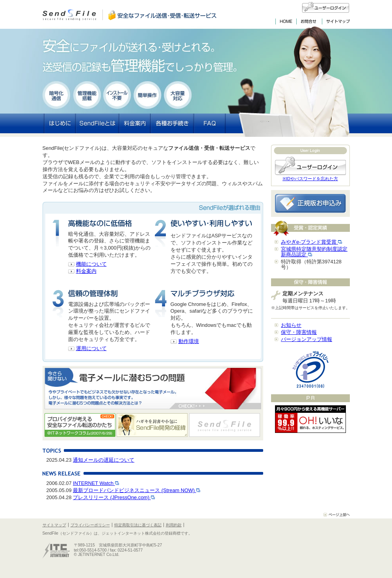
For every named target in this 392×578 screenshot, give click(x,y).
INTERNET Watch (96, 483)
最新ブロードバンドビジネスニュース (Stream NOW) (137, 490)
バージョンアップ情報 (307, 339)
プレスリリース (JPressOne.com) (114, 497)
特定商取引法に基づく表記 (138, 525)
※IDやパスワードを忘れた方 (310, 179)
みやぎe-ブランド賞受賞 (311, 242)
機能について (91, 264)
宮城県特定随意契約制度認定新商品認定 (314, 252)
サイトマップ (54, 525)
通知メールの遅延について (104, 460)
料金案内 (86, 271)
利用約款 (174, 525)
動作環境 (189, 341)
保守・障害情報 (299, 332)
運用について (91, 348)
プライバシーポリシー (90, 525)
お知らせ (291, 325)
